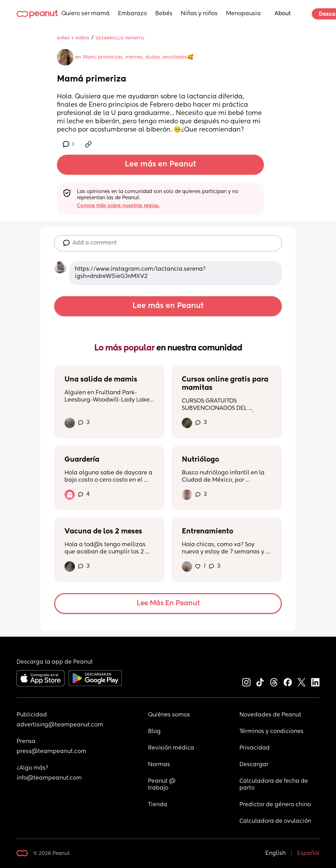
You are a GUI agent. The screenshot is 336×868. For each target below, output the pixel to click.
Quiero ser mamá (86, 14)
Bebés (164, 14)
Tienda (158, 805)
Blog (154, 732)
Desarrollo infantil (120, 38)
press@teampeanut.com (51, 752)
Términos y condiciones (271, 732)
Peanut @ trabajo (162, 785)
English (275, 853)
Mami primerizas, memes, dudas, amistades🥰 (138, 57)
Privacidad (255, 748)
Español (308, 853)
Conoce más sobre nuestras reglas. (118, 206)
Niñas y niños (199, 14)
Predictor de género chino (275, 805)
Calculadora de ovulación (275, 821)
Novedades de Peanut (270, 715)
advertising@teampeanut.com (60, 725)
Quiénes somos (169, 715)
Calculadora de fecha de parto (274, 785)
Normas (159, 765)
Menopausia (243, 14)
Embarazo (132, 14)
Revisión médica (171, 748)
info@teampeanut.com (49, 778)
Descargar (254, 765)
